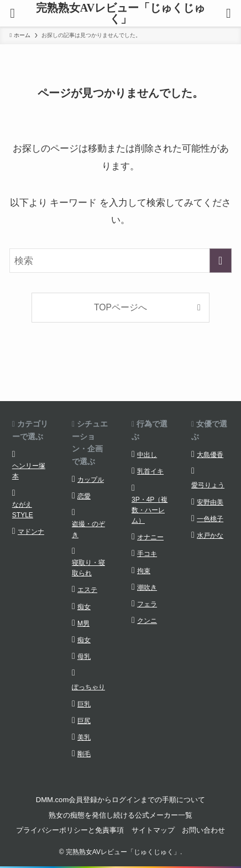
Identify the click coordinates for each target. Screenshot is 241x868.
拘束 (144, 571)
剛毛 (84, 754)
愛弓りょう (208, 485)
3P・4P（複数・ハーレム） (150, 510)
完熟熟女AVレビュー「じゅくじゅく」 (120, 13)
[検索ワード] (120, 261)
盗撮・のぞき (88, 529)
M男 (83, 623)
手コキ (147, 554)
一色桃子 (210, 519)
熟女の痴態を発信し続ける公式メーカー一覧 (120, 815)
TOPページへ (120, 307)
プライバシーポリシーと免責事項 (70, 830)
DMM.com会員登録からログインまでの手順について (121, 800)
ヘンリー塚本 (29, 471)
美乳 (84, 737)
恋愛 (84, 496)
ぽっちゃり (88, 687)
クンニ (147, 621)
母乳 (84, 657)
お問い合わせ (203, 830)
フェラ (147, 604)
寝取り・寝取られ (88, 568)
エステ (87, 590)
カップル (91, 480)
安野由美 (210, 502)
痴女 (84, 607)
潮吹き (147, 588)
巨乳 (84, 704)
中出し (147, 455)
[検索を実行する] (221, 261)
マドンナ (31, 532)
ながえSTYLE (23, 510)
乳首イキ (150, 471)
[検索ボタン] (229, 13)
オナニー (150, 537)
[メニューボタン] (12, 13)
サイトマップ (153, 830)
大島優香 (210, 455)
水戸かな (210, 536)
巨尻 (84, 721)
